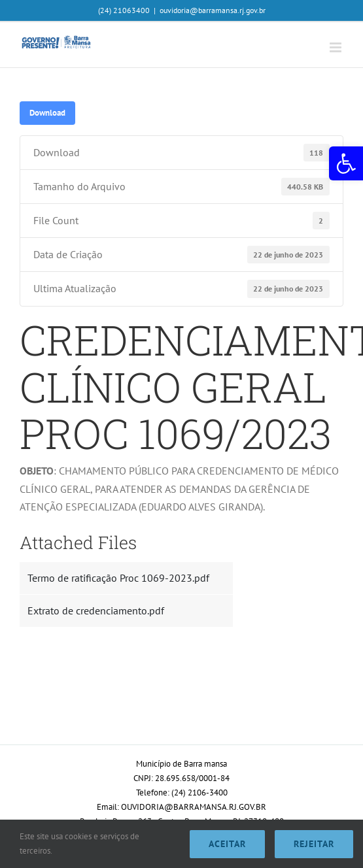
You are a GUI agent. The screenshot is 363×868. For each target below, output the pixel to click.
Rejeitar (314, 844)
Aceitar (227, 844)
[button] (346, 163)
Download (47, 112)
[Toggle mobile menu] (337, 47)
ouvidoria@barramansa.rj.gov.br (213, 10)
